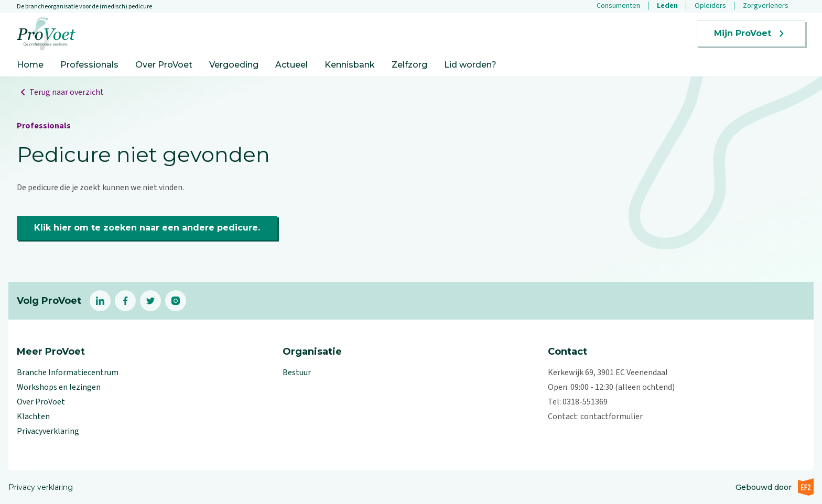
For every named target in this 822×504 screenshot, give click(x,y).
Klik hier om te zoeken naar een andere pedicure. (147, 228)
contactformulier (612, 417)
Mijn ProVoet (751, 34)
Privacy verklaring (41, 487)
